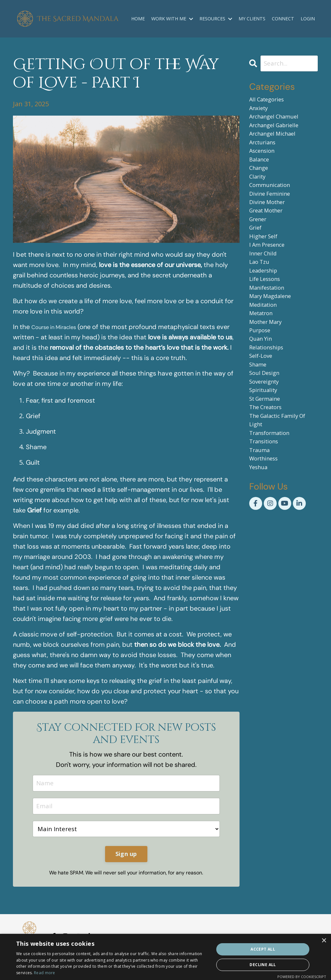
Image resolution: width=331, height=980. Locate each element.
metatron (264, 360)
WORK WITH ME (173, 19)
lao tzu (261, 298)
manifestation (271, 329)
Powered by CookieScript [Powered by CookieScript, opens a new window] (302, 977)
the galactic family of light (283, 489)
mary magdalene (275, 339)
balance (261, 174)
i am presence (271, 277)
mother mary (269, 370)
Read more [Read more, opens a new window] (45, 973)
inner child (266, 287)
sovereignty (267, 442)
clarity (259, 194)
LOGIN (308, 19)
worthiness (267, 535)
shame (260, 422)
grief (257, 256)
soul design (267, 432)
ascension (265, 163)
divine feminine (273, 215)
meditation (266, 349)
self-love (263, 411)
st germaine (268, 463)
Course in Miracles (58, 327)
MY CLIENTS (252, 19)
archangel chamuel (279, 122)
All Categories (270, 101)
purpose (262, 380)
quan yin (263, 391)
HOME (139, 19)
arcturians (265, 153)
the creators (269, 473)
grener (260, 246)
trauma (262, 525)
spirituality (266, 453)
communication (274, 205)
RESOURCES (216, 19)
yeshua (260, 546)
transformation (274, 504)
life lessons (268, 318)
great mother (270, 236)
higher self (266, 267)
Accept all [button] (263, 949)
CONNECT (283, 19)
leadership (266, 308)
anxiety (261, 112)
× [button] (324, 941)
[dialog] (165, 957)
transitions (267, 515)
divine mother (271, 225)
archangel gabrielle (279, 132)
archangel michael (277, 143)
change (261, 184)
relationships (270, 401)
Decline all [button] (263, 965)
